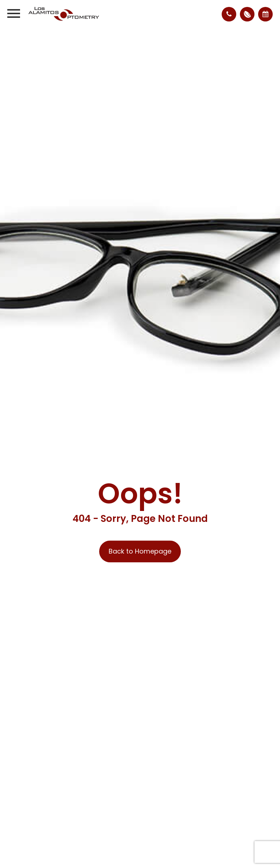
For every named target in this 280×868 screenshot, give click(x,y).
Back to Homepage (140, 552)
